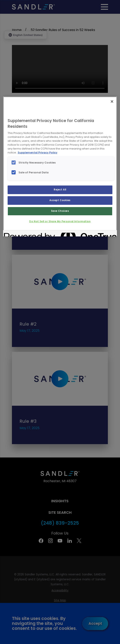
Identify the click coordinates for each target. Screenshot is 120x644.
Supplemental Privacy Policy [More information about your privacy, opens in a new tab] (38, 153)
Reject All (60, 190)
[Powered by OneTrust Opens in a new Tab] (19, 234)
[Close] (112, 101)
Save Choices (60, 211)
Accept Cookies (60, 200)
